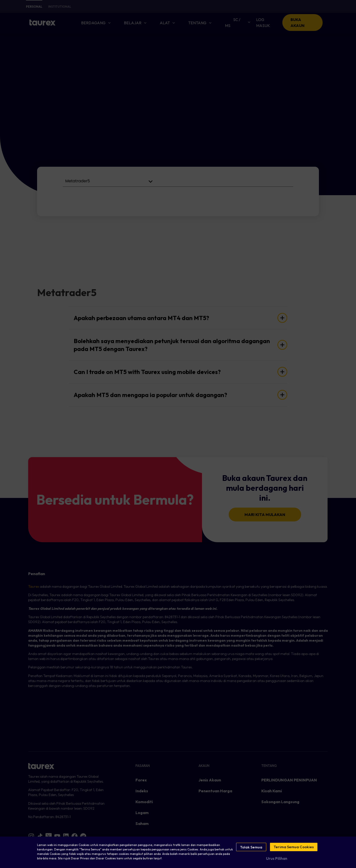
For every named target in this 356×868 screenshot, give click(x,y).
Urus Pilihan (277, 857)
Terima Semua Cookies (294, 847)
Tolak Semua (251, 847)
